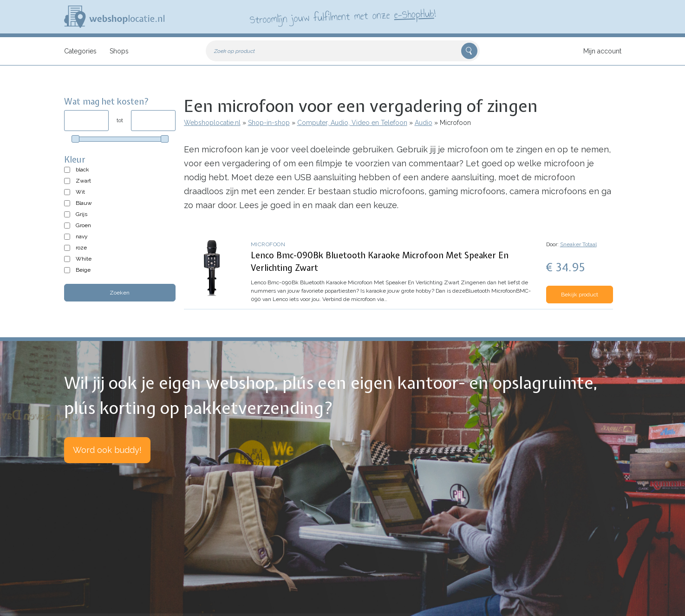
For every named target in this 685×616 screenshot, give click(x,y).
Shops (119, 51)
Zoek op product (235, 51)
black (82, 170)
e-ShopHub (414, 14)
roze (81, 248)
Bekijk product (580, 295)
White (84, 259)
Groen (83, 225)
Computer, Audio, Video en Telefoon (352, 123)
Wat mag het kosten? (107, 102)
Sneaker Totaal (578, 244)
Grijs (82, 214)
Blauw (84, 203)
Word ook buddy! (107, 450)
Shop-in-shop (269, 123)
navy (82, 236)
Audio (424, 123)
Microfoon (268, 244)
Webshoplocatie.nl (212, 123)
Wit (80, 192)
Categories (80, 51)
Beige (83, 270)
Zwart (83, 181)
